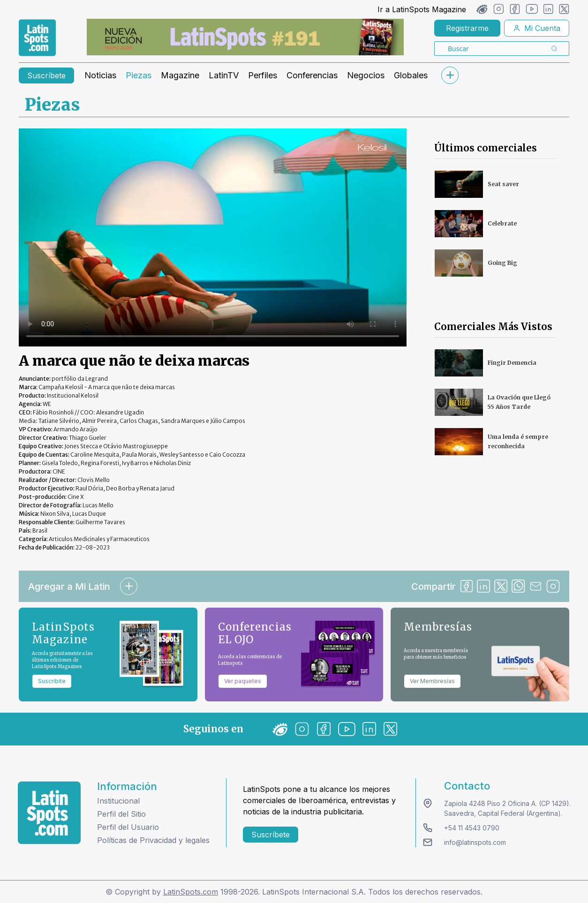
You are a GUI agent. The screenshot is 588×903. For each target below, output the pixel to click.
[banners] (245, 37)
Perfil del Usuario (128, 827)
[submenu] (450, 75)
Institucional (118, 801)
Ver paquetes (243, 681)
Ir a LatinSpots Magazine (422, 9)
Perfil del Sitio (121, 814)
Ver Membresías (432, 681)
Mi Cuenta (537, 28)
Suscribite (52, 681)
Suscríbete (46, 75)
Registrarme (467, 28)
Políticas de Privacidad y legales (153, 840)
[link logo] (37, 38)
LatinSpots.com (191, 892)
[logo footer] (49, 813)
